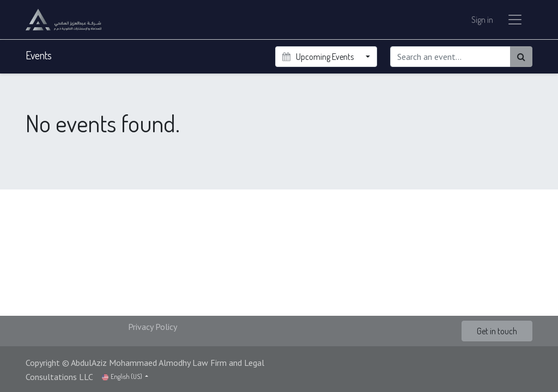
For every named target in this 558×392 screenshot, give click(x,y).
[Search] (521, 57)
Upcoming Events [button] (319, 57)
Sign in (482, 20)
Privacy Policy (153, 327)
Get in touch (497, 331)
